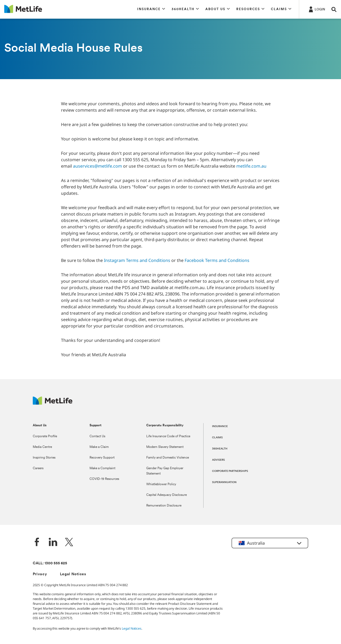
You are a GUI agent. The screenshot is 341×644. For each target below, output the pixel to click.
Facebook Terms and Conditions (217, 260)
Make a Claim (99, 447)
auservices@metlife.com (98, 166)
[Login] (316, 9)
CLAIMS (217, 438)
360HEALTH (220, 449)
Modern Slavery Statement (165, 447)
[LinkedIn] (53, 543)
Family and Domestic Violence (168, 458)
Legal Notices (73, 574)
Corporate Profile (45, 436)
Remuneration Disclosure (164, 506)
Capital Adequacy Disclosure (167, 495)
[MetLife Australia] (53, 403)
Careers (38, 468)
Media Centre (42, 447)
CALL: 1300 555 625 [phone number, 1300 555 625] (50, 563)
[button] (151, 9)
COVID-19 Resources (104, 479)
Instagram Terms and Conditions (137, 260)
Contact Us (97, 436)
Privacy (40, 574)
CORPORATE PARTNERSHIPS (230, 471)
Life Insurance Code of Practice (168, 436)
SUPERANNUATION (224, 482)
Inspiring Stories (44, 458)
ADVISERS (218, 460)
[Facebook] (37, 543)
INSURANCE (220, 426)
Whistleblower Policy (161, 484)
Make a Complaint (102, 468)
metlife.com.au (251, 166)
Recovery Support (102, 458)
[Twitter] (69, 543)
